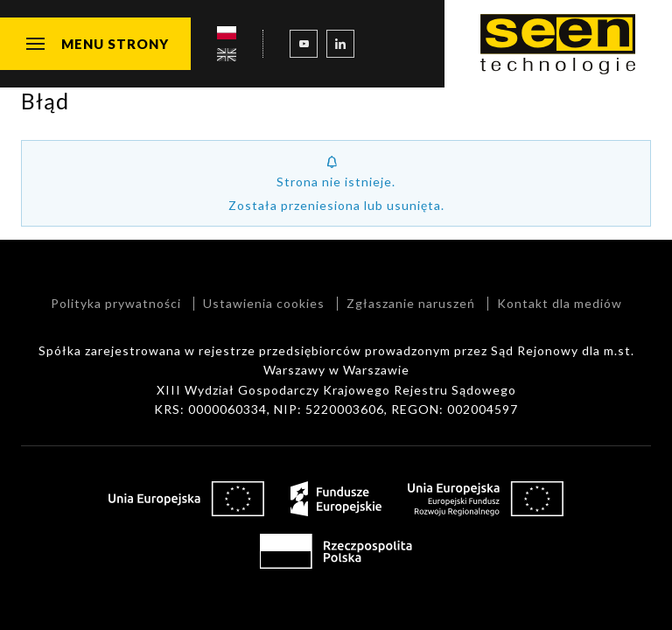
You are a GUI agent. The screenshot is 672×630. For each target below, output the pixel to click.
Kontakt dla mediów (560, 303)
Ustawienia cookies (264, 303)
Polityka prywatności (116, 303)
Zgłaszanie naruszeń (411, 303)
